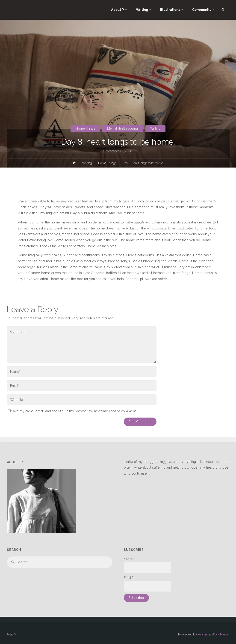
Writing (155, 128)
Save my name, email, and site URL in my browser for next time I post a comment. (72, 411)
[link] (223, 10)
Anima (202, 634)
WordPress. (221, 634)
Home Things (86, 128)
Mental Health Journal (123, 128)
